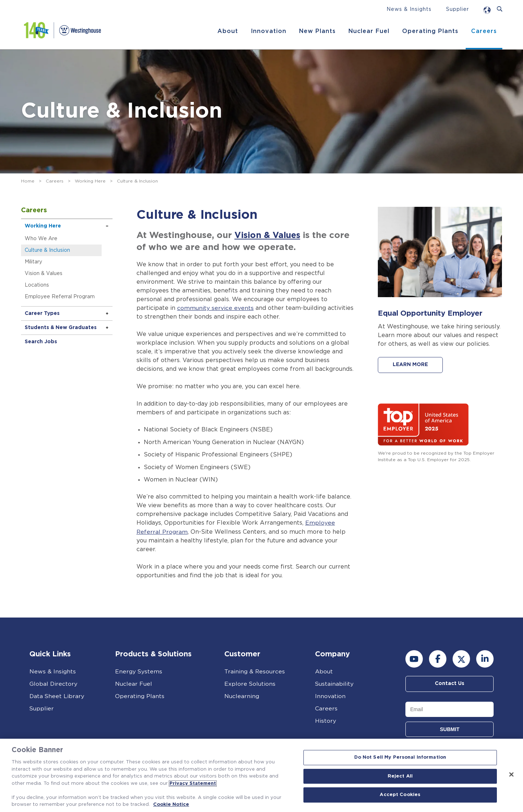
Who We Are (42, 239)
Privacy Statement (193, 784)
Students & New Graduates (61, 328)
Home (28, 181)
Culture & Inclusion (48, 250)
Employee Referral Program (60, 297)
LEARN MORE (411, 365)
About (227, 31)
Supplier (457, 9)
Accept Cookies (400, 795)
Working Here (90, 181)
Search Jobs (42, 342)
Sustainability (334, 684)
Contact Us (450, 684)
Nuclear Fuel (369, 31)
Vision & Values (44, 274)
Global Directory (54, 684)
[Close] (511, 775)
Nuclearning (242, 696)
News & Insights (409, 9)
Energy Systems (139, 671)
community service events (215, 308)
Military (34, 262)
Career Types (43, 313)
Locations (38, 285)
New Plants (317, 31)
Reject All (400, 776)
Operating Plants (430, 31)
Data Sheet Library (57, 696)
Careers (484, 31)
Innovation (268, 31)
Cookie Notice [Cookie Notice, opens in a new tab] (171, 805)
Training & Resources (255, 671)
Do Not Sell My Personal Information (400, 757)
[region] (261, 775)
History (326, 721)
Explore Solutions (250, 684)
